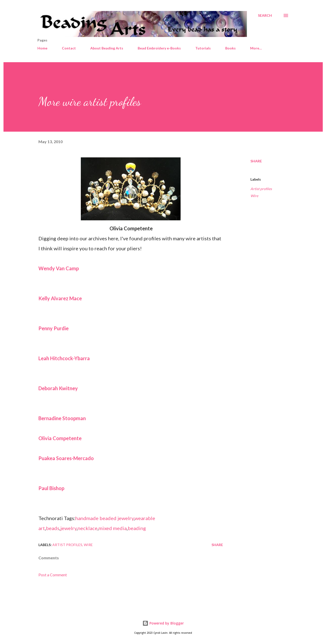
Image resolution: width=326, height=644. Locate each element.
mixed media (113, 528)
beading (137, 528)
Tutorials (203, 48)
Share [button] (256, 161)
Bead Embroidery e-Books (159, 48)
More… (256, 48)
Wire (254, 196)
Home (42, 48)
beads (53, 528)
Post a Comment (53, 575)
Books (230, 48)
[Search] (265, 15)
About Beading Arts (107, 48)
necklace (88, 528)
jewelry (68, 528)
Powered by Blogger (163, 623)
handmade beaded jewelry (105, 518)
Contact (69, 48)
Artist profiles (261, 189)
